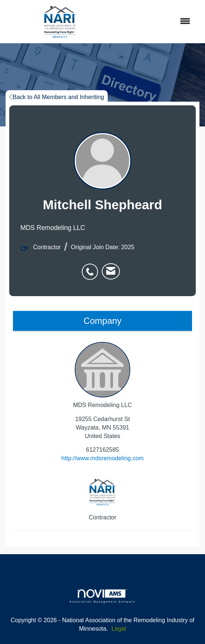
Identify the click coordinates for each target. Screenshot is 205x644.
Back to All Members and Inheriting (57, 97)
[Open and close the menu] (156, 22)
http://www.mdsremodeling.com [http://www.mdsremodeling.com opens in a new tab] (102, 458)
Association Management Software (102, 596)
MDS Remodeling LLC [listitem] (102, 375)
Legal (119, 629)
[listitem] (92, 268)
